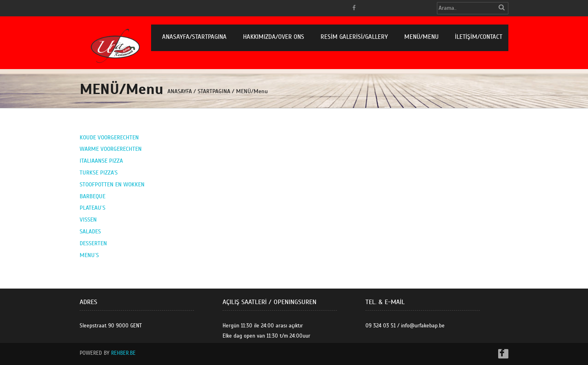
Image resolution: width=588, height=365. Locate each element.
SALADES (90, 232)
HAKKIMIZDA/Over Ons (274, 37)
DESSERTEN (93, 243)
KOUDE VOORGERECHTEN (109, 138)
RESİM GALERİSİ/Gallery (354, 37)
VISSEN (88, 220)
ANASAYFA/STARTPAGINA (194, 37)
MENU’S (89, 255)
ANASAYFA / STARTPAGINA (199, 91)
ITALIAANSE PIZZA (101, 161)
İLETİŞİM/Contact (479, 37)
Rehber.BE (123, 353)
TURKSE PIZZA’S (99, 173)
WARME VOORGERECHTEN (111, 149)
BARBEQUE (92, 196)
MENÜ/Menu (421, 37)
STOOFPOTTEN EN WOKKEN (112, 185)
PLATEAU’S (92, 208)
